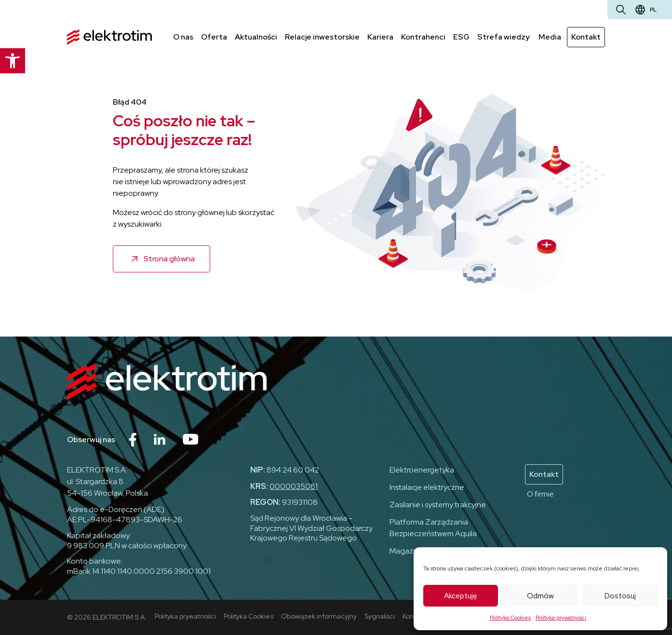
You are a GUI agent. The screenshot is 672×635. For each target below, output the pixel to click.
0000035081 (294, 486)
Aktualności (256, 37)
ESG (461, 37)
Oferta (214, 37)
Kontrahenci (423, 37)
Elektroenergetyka (422, 470)
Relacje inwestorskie (322, 37)
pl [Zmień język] (653, 10)
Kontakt (586, 37)
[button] (13, 61)
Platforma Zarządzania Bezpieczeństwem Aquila (433, 528)
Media (550, 37)
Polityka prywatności (561, 618)
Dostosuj (620, 596)
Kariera (380, 37)
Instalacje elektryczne (427, 487)
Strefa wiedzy (504, 37)
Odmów (540, 596)
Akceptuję (461, 596)
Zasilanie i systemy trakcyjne (438, 505)
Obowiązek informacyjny (319, 616)
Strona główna (169, 259)
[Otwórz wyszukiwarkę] (621, 10)
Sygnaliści (380, 616)
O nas (183, 37)
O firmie (540, 494)
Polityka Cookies (510, 618)
